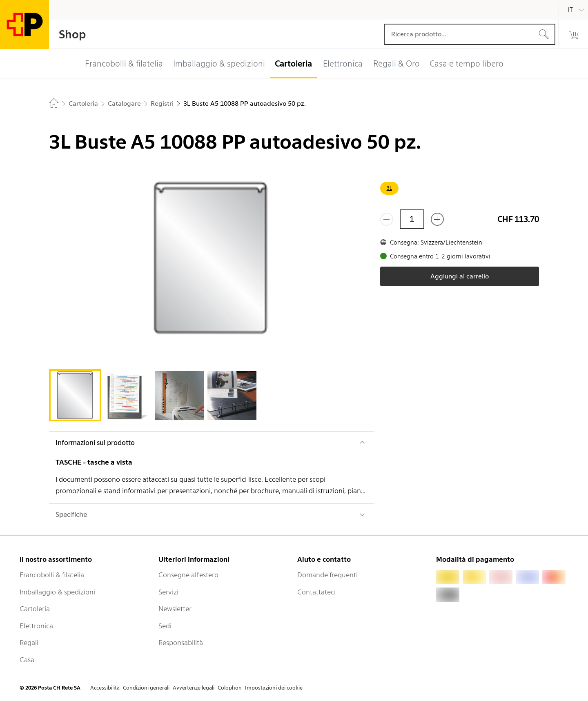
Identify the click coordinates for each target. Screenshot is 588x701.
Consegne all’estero (188, 575)
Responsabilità (181, 643)
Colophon (230, 688)
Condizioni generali (146, 688)
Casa (27, 660)
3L (389, 188)
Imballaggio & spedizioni (57, 592)
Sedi (165, 626)
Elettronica (36, 626)
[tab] (75, 395)
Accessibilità (105, 688)
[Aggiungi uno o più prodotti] (437, 219)
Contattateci (316, 592)
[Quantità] (412, 219)
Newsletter (175, 609)
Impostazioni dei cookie (274, 688)
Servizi (168, 592)
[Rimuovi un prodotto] (387, 219)
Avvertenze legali (194, 688)
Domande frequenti (327, 575)
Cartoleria (35, 609)
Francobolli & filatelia (52, 575)
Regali (29, 643)
